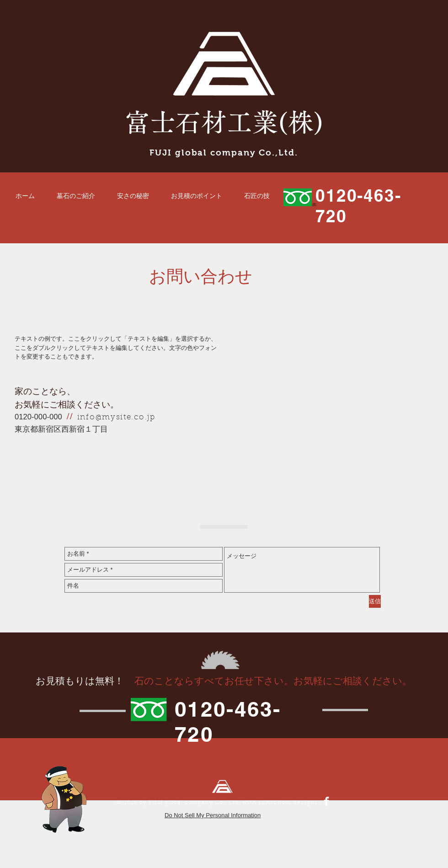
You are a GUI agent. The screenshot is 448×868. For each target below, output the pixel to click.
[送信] (375, 601)
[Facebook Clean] (326, 801)
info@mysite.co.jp (116, 417)
